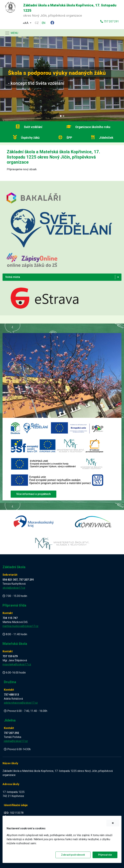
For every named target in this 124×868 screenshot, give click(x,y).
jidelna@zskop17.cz (16, 741)
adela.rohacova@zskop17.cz (21, 703)
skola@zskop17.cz (14, 588)
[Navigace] (11, 33)
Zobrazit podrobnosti (73, 855)
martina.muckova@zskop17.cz (20, 626)
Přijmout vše (105, 855)
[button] (27, 22)
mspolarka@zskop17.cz (17, 664)
